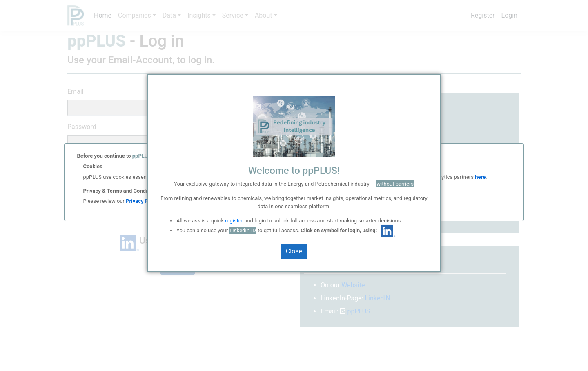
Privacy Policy (143, 201)
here (480, 177)
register (234, 221)
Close (294, 251)
